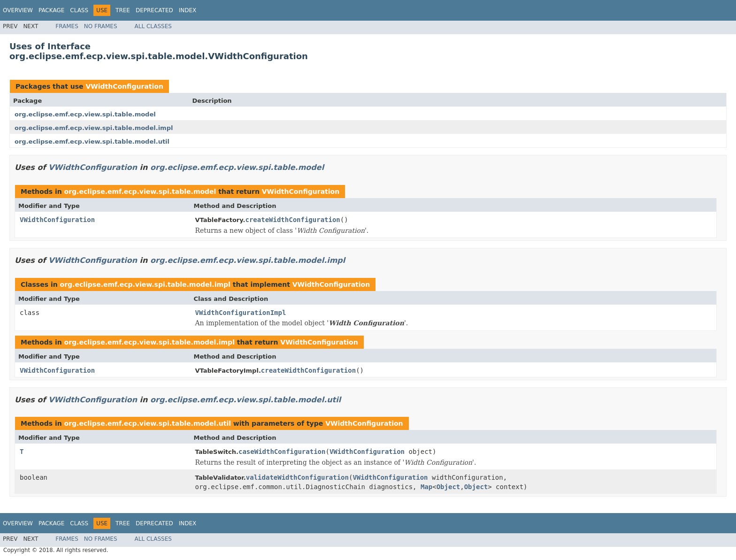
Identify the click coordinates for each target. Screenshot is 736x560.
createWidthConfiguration (292, 220)
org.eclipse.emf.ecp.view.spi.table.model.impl (94, 128)
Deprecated (154, 10)
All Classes (153, 26)
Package (51, 10)
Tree (123, 10)
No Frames (101, 26)
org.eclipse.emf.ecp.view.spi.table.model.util (92, 142)
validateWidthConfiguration (297, 477)
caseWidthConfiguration (282, 452)
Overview (18, 10)
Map (426, 487)
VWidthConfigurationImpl (241, 313)
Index (188, 10)
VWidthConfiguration (124, 86)
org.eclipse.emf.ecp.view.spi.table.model (85, 114)
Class (79, 10)
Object (448, 487)
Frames (67, 26)
